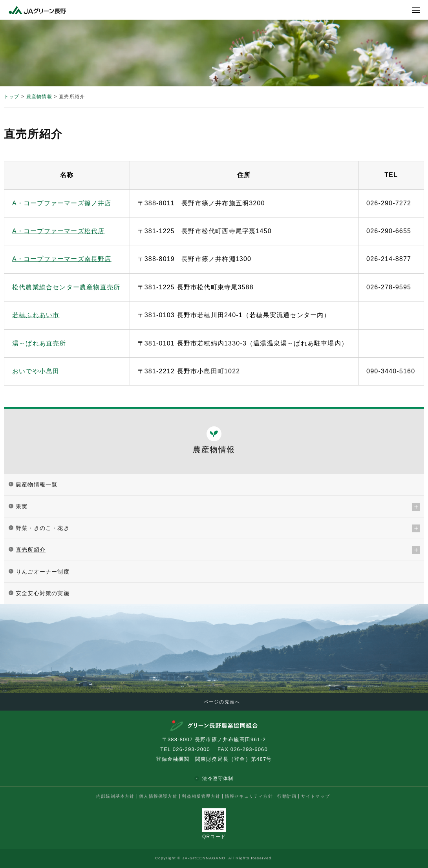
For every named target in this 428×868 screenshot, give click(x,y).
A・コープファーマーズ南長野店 (62, 259)
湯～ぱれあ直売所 (39, 343)
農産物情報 (39, 97)
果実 (22, 506)
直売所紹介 (31, 550)
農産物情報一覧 (37, 484)
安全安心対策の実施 (43, 593)
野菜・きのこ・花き (43, 528)
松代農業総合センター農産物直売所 (66, 287)
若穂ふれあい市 (36, 315)
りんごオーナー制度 (43, 572)
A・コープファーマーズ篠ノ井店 (62, 203)
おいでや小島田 (36, 371)
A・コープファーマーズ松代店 (58, 231)
